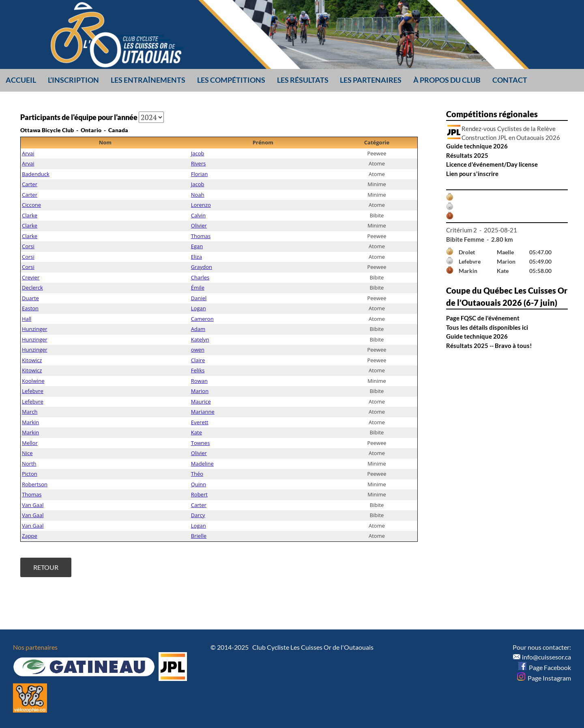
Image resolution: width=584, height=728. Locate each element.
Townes (201, 443)
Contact (510, 80)
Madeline (202, 464)
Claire (198, 360)
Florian (200, 174)
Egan (197, 246)
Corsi (28, 246)
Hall (27, 319)
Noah (198, 195)
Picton (30, 474)
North (29, 464)
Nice (27, 453)
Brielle (199, 536)
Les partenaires (371, 80)
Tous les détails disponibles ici (487, 327)
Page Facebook (545, 667)
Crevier (31, 277)
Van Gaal (33, 505)
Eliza (196, 257)
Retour (46, 567)
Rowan (199, 381)
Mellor (30, 443)
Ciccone (31, 205)
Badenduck (36, 174)
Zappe (30, 536)
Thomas (201, 236)
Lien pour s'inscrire (472, 174)
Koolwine (33, 381)
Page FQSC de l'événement (483, 318)
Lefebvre (33, 391)
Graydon (202, 267)
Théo (197, 474)
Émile (198, 288)
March (30, 412)
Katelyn (200, 339)
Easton (30, 308)
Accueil (21, 80)
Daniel (199, 298)
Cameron (202, 319)
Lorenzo (201, 205)
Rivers (199, 163)
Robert (199, 494)
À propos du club (447, 80)
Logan (199, 308)
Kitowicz (32, 360)
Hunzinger (35, 329)
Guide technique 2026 (477, 146)
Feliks (198, 370)
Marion (200, 391)
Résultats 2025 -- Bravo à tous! (489, 346)
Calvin (198, 215)
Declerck (32, 288)
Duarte (30, 298)
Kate (196, 432)
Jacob (198, 153)
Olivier (199, 225)
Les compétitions (231, 80)
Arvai (28, 153)
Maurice (201, 402)
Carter (30, 184)
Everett (200, 422)
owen (198, 350)
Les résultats (303, 80)
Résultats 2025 (467, 155)
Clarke (30, 215)
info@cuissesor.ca (546, 657)
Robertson (35, 484)
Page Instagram (544, 678)
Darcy (198, 515)
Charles (200, 277)
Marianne (203, 412)
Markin (30, 422)
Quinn (199, 484)
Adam (198, 329)
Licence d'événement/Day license (492, 164)
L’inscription (73, 80)
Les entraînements (148, 80)
